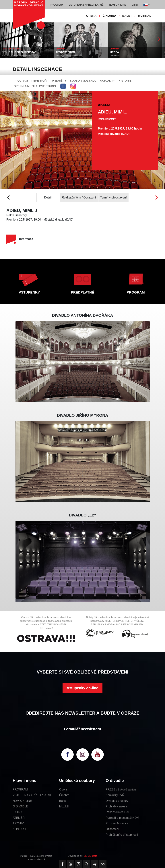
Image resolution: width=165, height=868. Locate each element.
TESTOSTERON (65, 52)
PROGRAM (21, 81)
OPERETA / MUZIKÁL (12, 49)
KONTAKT (20, 829)
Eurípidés (114, 56)
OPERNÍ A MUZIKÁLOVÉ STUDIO (35, 86)
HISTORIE (125, 81)
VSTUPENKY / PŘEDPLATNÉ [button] (86, 5)
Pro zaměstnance (117, 823)
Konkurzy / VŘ (115, 795)
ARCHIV (18, 823)
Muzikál (64, 806)
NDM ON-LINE (22, 801)
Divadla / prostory (117, 801)
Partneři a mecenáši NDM (122, 818)
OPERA (91, 16)
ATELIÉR (19, 818)
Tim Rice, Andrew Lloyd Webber (17, 56)
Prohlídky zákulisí (117, 806)
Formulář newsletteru (82, 729)
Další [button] (135, 5)
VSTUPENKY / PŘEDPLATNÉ (32, 795)
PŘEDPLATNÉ (82, 292)
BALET (127, 16)
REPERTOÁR (40, 81)
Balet (63, 801)
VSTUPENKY (29, 292)
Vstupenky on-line (82, 688)
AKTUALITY (107, 81)
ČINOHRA (109, 16)
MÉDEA (114, 52)
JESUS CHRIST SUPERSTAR (19, 52)
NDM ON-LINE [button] (118, 5)
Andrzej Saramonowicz (67, 56)
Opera (63, 789)
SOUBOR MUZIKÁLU (83, 81)
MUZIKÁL (145, 16)
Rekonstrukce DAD (118, 812)
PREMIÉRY (59, 81)
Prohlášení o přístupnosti (122, 835)
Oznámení (112, 829)
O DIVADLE (20, 806)
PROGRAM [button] (56, 5)
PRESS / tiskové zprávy (121, 789)
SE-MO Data (90, 856)
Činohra (64, 795)
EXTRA (18, 812)
